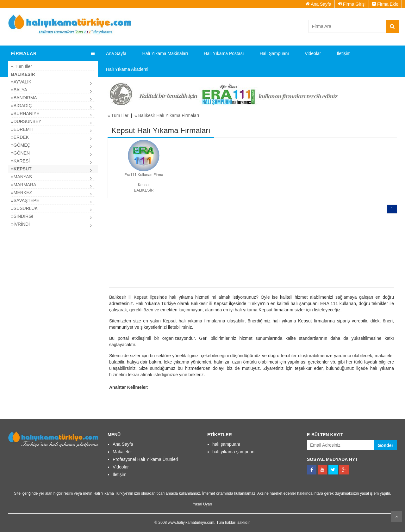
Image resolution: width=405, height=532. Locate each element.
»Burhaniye (25, 113)
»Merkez (22, 193)
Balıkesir (23, 74)
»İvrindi (20, 224)
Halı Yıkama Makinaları (165, 53)
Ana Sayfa (318, 4)
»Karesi (20, 161)
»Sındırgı (22, 216)
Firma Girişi (352, 4)
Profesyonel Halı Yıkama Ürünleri (145, 459)
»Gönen (20, 153)
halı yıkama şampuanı (234, 452)
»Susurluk (24, 208)
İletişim (344, 53)
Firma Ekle (385, 4)
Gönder (385, 445)
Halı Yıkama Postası (224, 53)
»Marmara (24, 185)
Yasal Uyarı (202, 504)
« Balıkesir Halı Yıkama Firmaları (167, 115)
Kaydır (396, 517)
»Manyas (22, 177)
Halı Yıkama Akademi (127, 69)
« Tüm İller (22, 66)
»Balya (19, 90)
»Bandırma (24, 98)
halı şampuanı (226, 444)
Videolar (313, 53)
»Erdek (20, 137)
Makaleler (122, 452)
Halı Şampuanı (274, 53)
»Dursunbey (26, 121)
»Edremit (22, 129)
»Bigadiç (21, 106)
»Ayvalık (21, 82)
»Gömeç (21, 145)
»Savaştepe (25, 200)
